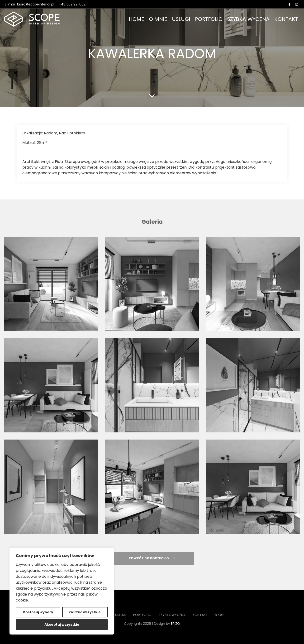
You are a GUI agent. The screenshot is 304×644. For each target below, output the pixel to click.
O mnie (158, 19)
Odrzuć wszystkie (85, 612)
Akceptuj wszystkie (62, 625)
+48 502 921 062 (72, 4)
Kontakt (286, 19)
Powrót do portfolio (152, 558)
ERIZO (176, 624)
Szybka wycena (248, 19)
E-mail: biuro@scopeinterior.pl (29, 4)
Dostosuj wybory (38, 612)
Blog (219, 615)
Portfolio (209, 19)
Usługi (181, 19)
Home (136, 19)
